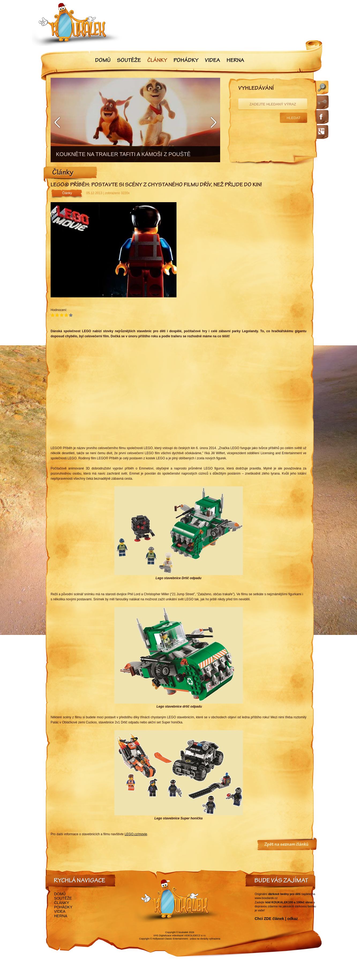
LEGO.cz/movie (136, 834)
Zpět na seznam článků (286, 845)
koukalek (183, 932)
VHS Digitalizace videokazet (168, 935)
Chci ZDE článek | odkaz (276, 919)
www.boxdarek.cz (266, 898)
